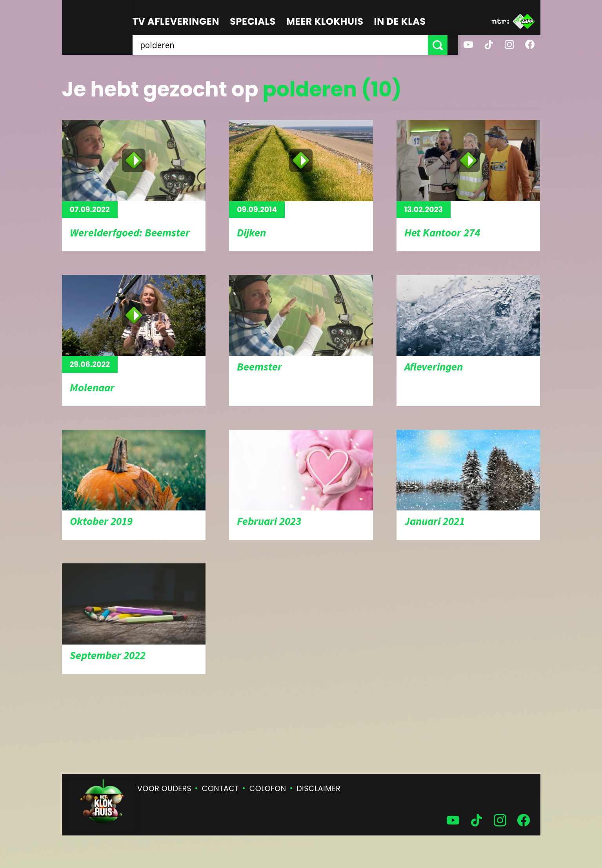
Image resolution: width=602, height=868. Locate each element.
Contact (220, 789)
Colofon (268, 789)
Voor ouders (164, 789)
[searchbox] (286, 45)
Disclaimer (318, 789)
